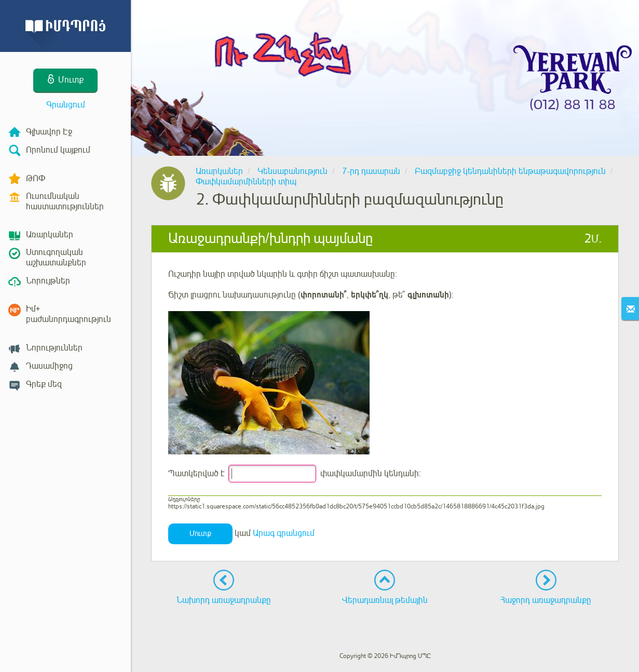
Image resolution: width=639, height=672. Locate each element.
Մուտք (200, 534)
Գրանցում (66, 105)
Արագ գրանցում (284, 533)
